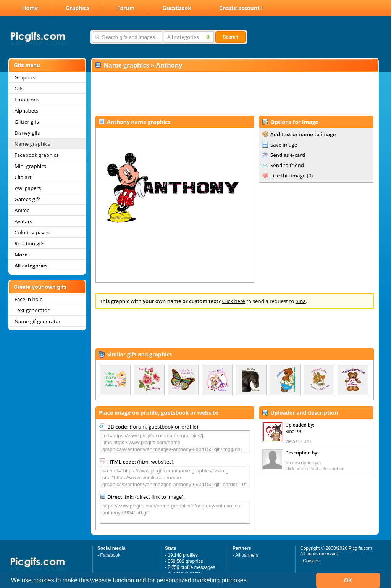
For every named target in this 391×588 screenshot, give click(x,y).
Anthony (169, 65)
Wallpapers (28, 188)
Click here (233, 301)
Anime (22, 210)
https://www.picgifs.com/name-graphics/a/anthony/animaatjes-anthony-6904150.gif (175, 512)
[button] (251, 581)
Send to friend (287, 165)
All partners (247, 555)
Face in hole (29, 299)
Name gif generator (38, 321)
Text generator (32, 310)
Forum (126, 8)
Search (230, 37)
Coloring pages (32, 232)
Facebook (110, 555)
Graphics (77, 8)
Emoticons (27, 100)
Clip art (23, 177)
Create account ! (241, 8)
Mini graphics (30, 166)
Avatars (23, 221)
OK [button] (348, 580)
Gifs (19, 89)
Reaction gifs (30, 243)
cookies (44, 580)
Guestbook (177, 8)
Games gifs (27, 199)
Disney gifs (27, 133)
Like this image (288, 176)
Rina (301, 301)
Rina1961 (295, 431)
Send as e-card (288, 155)
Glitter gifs (27, 122)
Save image (284, 145)
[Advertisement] (234, 94)
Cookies (311, 561)
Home (30, 8)
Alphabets (26, 111)
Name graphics (32, 144)
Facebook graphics (36, 155)
